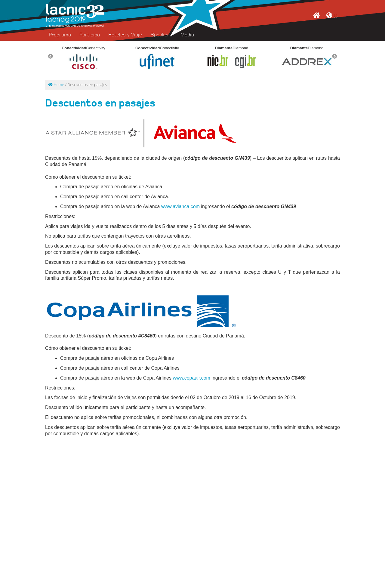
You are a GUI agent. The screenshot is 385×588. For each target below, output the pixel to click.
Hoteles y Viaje (125, 35)
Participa (90, 35)
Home (56, 85)
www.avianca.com (180, 206)
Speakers (161, 35)
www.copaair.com (191, 378)
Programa (60, 35)
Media (187, 35)
